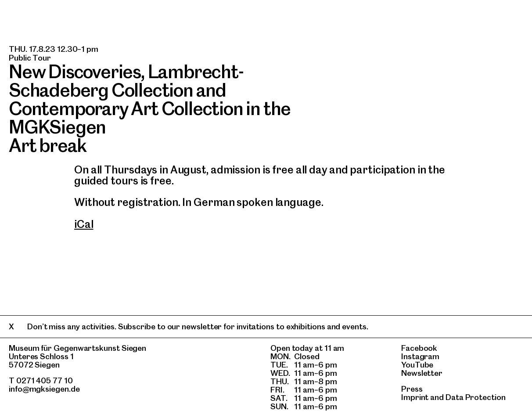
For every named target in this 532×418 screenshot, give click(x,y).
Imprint (415, 397)
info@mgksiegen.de (44, 389)
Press (412, 389)
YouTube (417, 365)
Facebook (419, 348)
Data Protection (476, 397)
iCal (84, 224)
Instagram (420, 356)
